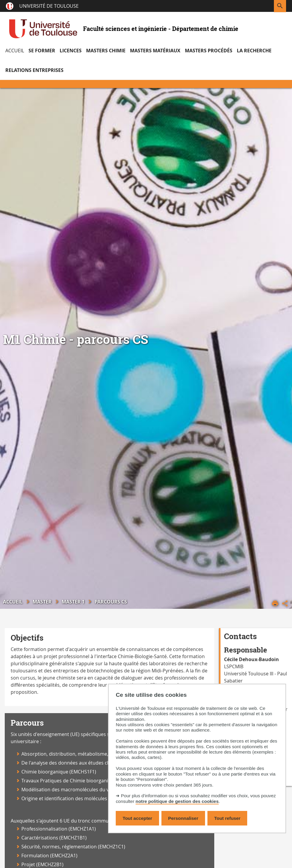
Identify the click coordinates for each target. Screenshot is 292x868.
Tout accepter (137, 818)
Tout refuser (227, 818)
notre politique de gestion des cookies (177, 801)
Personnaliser (183, 818)
